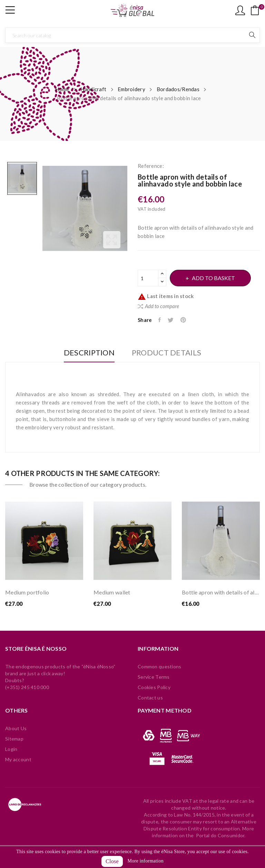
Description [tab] (87, 353)
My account (18, 759)
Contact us (150, 698)
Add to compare (158, 306)
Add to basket (216, 278)
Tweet (172, 320)
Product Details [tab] (169, 353)
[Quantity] (148, 278)
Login (11, 749)
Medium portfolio (27, 592)
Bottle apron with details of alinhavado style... (221, 592)
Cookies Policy (154, 687)
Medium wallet (112, 592)
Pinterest (185, 320)
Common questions (159, 666)
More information (146, 861)
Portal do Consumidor (220, 835)
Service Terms (154, 677)
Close (112, 861)
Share (160, 320)
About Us (16, 728)
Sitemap (14, 739)
